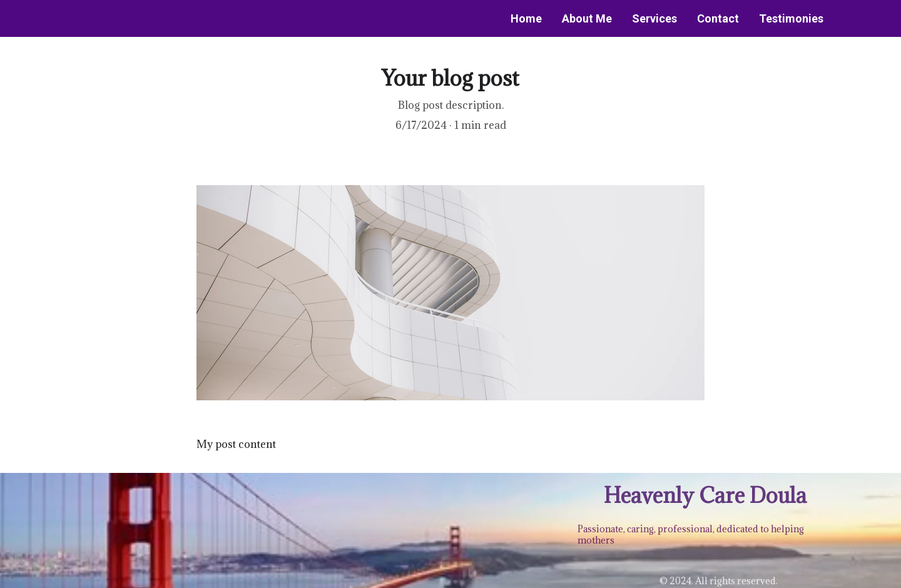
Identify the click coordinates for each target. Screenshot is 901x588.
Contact (718, 18)
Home (526, 18)
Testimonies (791, 18)
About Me (587, 18)
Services (654, 18)
